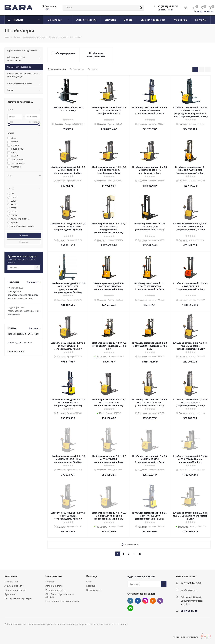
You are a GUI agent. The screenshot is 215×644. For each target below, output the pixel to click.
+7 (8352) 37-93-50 (168, 6)
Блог (89, 582)
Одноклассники (153, 601)
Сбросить (24, 242)
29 (140, 554)
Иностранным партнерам (18, 598)
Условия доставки (55, 590)
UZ (201, 11)
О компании (11, 582)
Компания (11, 576)
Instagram (145, 601)
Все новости (33, 282)
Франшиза (10, 594)
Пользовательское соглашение (62, 601)
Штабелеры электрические (96, 55)
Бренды (91, 586)
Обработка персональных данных (60, 595)
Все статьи (34, 328)
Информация (54, 576)
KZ (198, 11)
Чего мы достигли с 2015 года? (23, 334)
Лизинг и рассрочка (15, 590)
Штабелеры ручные (64, 53)
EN (209, 11)
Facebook (138, 601)
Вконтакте (130, 601)
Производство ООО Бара (20, 343)
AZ (212, 11)
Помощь (50, 582)
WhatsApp (130, 608)
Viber (160, 601)
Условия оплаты (54, 586)
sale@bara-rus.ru (189, 590)
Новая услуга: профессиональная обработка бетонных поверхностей (23, 295)
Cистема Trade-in (16, 351)
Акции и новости (14, 586)
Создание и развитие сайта (190, 637)
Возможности (94, 590)
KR (205, 11)
